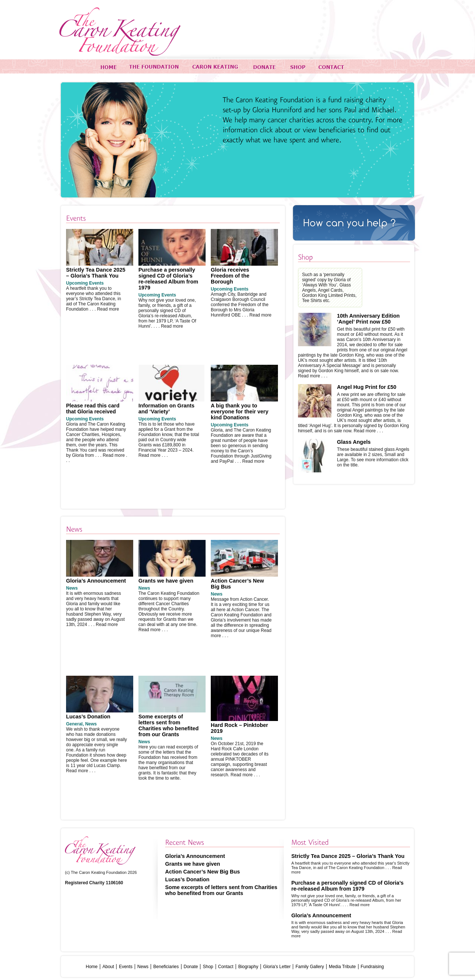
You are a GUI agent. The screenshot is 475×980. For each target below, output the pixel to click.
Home (92, 967)
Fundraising (372, 967)
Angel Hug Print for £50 (367, 387)
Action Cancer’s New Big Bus (203, 872)
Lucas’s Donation (88, 717)
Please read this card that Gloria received (93, 409)
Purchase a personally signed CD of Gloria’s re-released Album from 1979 (168, 279)
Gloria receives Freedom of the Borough (230, 276)
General (74, 724)
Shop (208, 967)
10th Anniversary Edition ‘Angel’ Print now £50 (368, 319)
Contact (226, 967)
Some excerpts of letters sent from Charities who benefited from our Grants (168, 725)
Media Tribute (342, 967)
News (72, 588)
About (108, 967)
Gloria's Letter (277, 967)
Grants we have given (166, 581)
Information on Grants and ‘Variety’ (166, 409)
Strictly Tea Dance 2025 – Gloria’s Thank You (96, 273)
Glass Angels (354, 442)
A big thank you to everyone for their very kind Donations (240, 412)
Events (126, 967)
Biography (248, 967)
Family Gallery (310, 967)
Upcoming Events (85, 283)
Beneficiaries (166, 967)
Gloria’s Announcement (96, 581)
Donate (191, 967)
